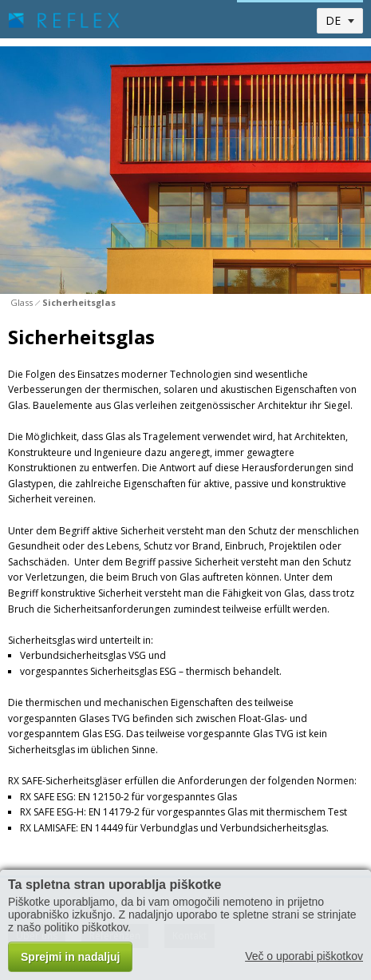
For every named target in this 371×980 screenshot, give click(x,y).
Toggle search (255, 20)
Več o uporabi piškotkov (304, 956)
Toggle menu (291, 20)
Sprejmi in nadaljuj (70, 957)
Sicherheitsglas (79, 302)
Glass (22, 302)
